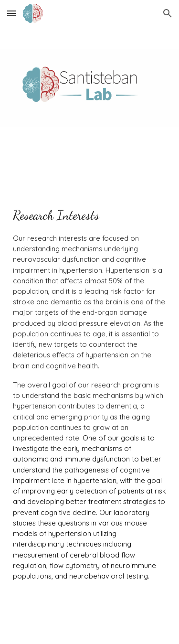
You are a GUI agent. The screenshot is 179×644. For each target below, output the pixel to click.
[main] (90, 402)
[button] (11, 13)
